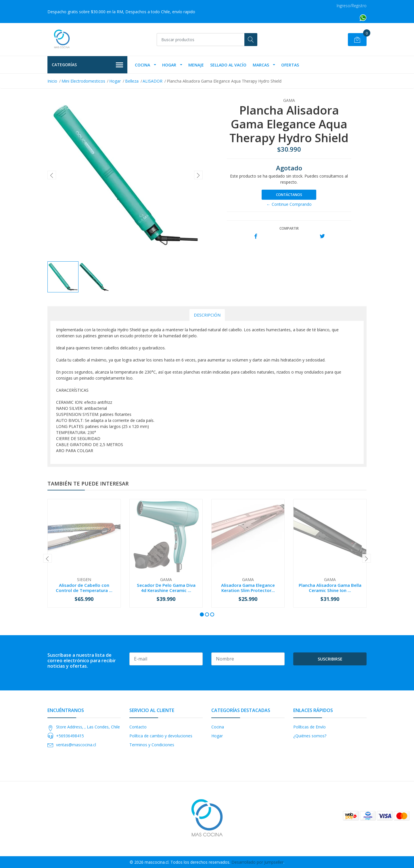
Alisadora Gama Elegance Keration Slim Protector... (248, 588)
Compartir (289, 228)
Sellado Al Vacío (228, 65)
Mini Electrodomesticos (83, 81)
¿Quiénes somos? (310, 736)
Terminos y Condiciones (152, 745)
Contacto (138, 727)
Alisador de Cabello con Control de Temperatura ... (84, 588)
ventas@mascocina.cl (76, 745)
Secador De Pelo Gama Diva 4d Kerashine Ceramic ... (166, 588)
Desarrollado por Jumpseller (257, 862)
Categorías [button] (87, 65)
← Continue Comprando (289, 204)
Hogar (169, 65)
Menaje (196, 65)
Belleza (132, 81)
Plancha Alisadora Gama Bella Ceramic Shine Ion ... (330, 588)
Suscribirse (330, 659)
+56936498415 (70, 736)
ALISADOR (153, 81)
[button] (202, 614)
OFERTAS (290, 65)
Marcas (261, 65)
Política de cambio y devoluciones (161, 736)
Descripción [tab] (207, 315)
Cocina (142, 65)
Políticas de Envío (309, 727)
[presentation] (52, 175)
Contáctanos (289, 195)
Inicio (52, 81)
